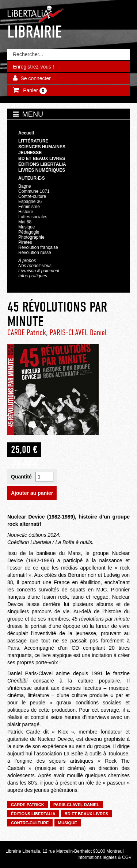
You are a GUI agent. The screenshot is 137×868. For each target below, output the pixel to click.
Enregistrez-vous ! (33, 67)
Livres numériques (42, 170)
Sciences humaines (42, 147)
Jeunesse (30, 153)
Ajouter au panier (32, 493)
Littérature (33, 141)
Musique (26, 227)
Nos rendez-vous (35, 266)
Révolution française (38, 247)
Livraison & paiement (39, 271)
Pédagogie (29, 232)
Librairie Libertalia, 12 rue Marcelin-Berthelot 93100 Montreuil (65, 851)
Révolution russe (35, 253)
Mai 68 (25, 222)
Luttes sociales (33, 217)
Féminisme (29, 207)
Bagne (25, 186)
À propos (27, 261)
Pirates (25, 242)
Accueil (26, 133)
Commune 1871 (34, 191)
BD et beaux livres (42, 159)
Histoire (26, 212)
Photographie (31, 237)
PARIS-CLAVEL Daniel (78, 333)
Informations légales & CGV (104, 857)
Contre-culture (32, 196)
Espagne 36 (30, 202)
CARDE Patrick (27, 333)
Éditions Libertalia (42, 164)
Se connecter (36, 78)
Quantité (21, 477)
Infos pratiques (33, 276)
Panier (34, 91)
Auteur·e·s (32, 178)
